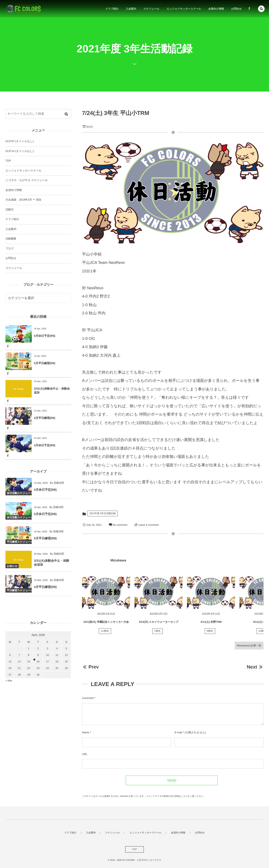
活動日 (10, 210)
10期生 (262, 633)
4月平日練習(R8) (45, 418)
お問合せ (11, 258)
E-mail (178, 732)
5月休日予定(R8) (45, 336)
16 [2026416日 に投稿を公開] (38, 662)
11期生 (105, 633)
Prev (90, 667)
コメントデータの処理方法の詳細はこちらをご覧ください (175, 796)
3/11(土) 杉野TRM (211, 624)
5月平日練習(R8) (45, 363)
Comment (88, 698)
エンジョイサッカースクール (23, 171)
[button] (261, 9)
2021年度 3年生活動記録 (103, 513)
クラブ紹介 (12, 219)
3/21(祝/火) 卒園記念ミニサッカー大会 (106, 624)
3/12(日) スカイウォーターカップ (158, 624)
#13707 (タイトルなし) (20, 141)
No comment (120, 525)
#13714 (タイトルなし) (20, 151)
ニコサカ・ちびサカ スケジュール (27, 180)
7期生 (158, 633)
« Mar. (9, 681)
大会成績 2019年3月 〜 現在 (24, 200)
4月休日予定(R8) (45, 445)
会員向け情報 (14, 190)
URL (85, 754)
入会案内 (11, 229)
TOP (8, 161)
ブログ (10, 249)
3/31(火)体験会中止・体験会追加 (52, 391)
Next (255, 667)
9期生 (210, 633)
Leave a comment (148, 525)
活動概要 (11, 239)
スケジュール (14, 268)
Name (86, 732)
